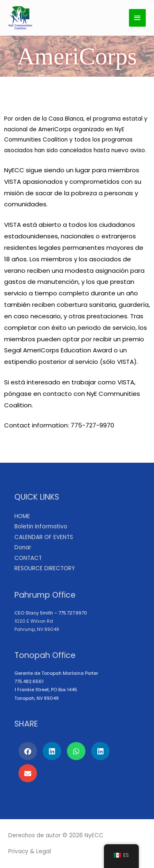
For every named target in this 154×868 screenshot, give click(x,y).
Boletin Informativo (41, 527)
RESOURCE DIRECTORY (45, 568)
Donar (23, 547)
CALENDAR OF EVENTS (44, 537)
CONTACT (28, 558)
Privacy (18, 851)
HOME (22, 516)
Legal (44, 851)
